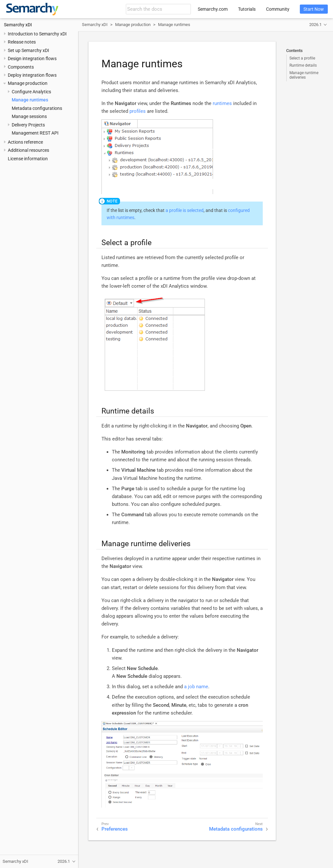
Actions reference (25, 142)
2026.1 (315, 25)
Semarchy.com (213, 9)
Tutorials (247, 9)
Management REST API (35, 133)
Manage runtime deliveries (304, 75)
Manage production (28, 83)
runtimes (222, 103)
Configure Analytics (31, 92)
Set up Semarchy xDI (28, 50)
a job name (196, 687)
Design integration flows (32, 59)
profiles (138, 111)
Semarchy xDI (18, 25)
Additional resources (28, 150)
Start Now (314, 9)
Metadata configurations (37, 108)
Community (278, 9)
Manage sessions (29, 116)
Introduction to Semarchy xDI (37, 34)
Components (21, 67)
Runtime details (303, 65)
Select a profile (302, 58)
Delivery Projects (28, 125)
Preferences (115, 829)
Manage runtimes (30, 100)
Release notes (22, 42)
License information (28, 159)
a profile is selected (185, 210)
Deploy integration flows (32, 75)
